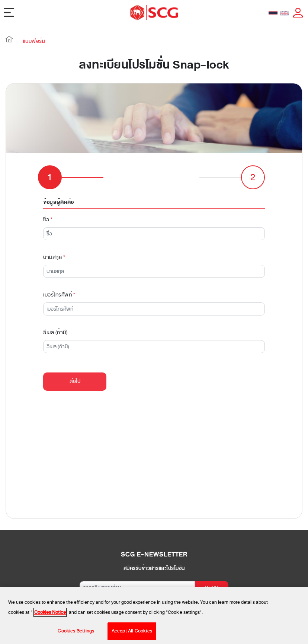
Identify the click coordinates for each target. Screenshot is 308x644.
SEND (212, 568)
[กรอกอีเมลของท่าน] (137, 568)
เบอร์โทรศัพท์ (59, 275)
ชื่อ (48, 200)
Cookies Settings (76, 634)
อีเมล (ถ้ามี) (55, 313)
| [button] (17, 41)
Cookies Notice (50, 615)
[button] (9, 41)
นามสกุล (54, 237)
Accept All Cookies (132, 634)
